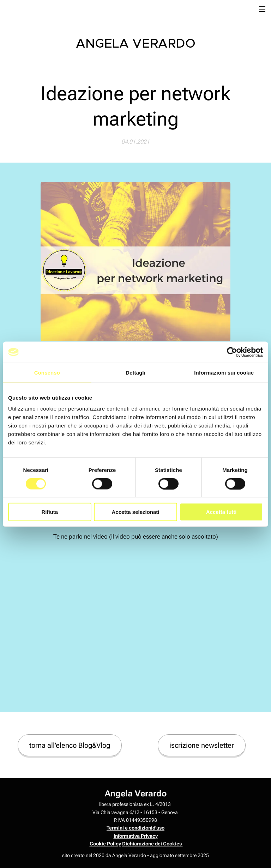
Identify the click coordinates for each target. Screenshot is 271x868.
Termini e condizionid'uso (135, 828)
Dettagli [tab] (135, 372)
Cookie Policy (105, 844)
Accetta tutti (221, 512)
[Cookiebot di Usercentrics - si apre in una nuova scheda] (232, 352)
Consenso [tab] (47, 372)
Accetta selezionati (135, 512)
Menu (262, 9)
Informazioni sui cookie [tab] (224, 372)
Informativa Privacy (136, 836)
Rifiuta (50, 512)
